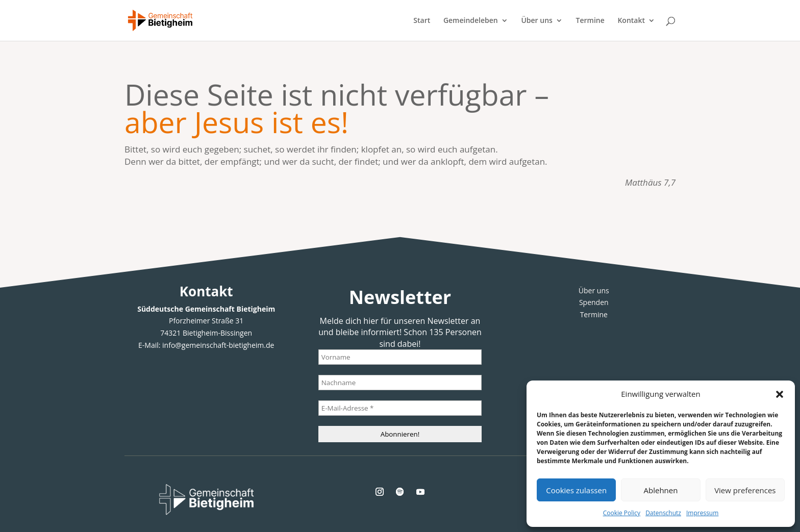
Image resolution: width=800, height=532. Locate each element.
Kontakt (631, 21)
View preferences (745, 490)
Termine (590, 21)
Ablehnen (661, 490)
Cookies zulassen (576, 490)
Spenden (594, 302)
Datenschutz (663, 513)
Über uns (536, 21)
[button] (780, 394)
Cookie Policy (622, 513)
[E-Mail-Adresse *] (400, 408)
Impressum (702, 513)
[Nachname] (400, 383)
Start (422, 21)
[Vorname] (400, 357)
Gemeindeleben (471, 21)
